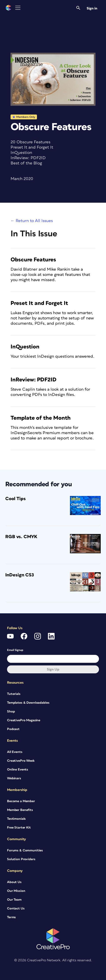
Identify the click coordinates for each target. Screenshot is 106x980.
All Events (15, 752)
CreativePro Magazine (24, 720)
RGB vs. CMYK (21, 537)
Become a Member (21, 801)
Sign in (92, 8)
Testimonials (16, 819)
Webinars (14, 778)
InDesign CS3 (20, 575)
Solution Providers (21, 859)
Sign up (53, 669)
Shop (11, 711)
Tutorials (14, 694)
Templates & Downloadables (28, 703)
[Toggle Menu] (18, 8)
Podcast (13, 729)
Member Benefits (20, 810)
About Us (14, 882)
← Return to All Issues (32, 221)
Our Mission (16, 891)
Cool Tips (16, 499)
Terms (11, 917)
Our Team (14, 900)
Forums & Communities (25, 850)
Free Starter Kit (19, 828)
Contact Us (16, 908)
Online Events (18, 770)
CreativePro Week (21, 761)
